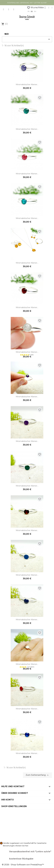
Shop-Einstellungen (14, 806)
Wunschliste (35, 7)
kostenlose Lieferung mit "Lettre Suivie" (27, 3)
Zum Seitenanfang (37, 775)
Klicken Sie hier (22, 846)
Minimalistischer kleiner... (27, 84)
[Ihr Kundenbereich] (45, 8)
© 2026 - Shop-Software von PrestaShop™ (23, 865)
